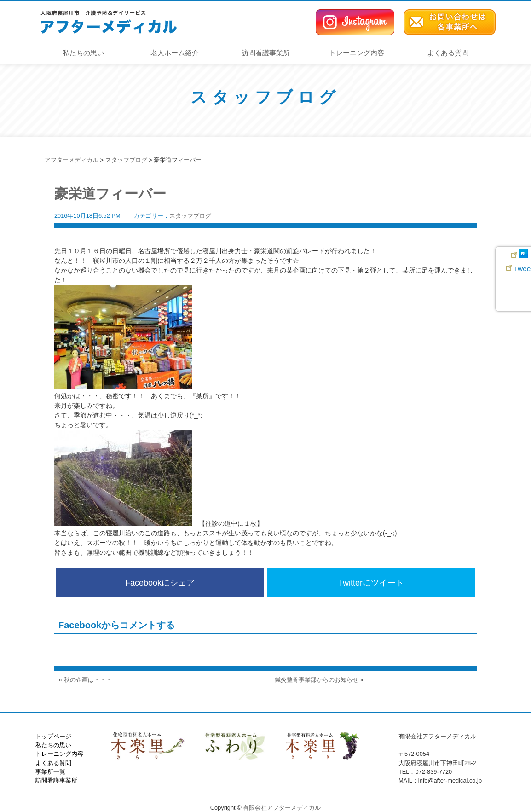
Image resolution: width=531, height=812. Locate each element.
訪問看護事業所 (266, 53)
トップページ (53, 736)
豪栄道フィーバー (110, 194)
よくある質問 (448, 53)
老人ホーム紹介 (175, 53)
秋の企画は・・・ (88, 680)
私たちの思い (83, 53)
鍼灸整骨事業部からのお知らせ (317, 680)
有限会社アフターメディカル (282, 808)
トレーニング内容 (357, 53)
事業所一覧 (50, 772)
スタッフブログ (265, 97)
